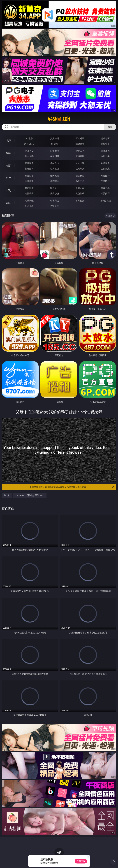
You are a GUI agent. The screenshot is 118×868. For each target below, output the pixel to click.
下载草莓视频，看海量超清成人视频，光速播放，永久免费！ (72, 487)
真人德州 (55, 138)
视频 (8, 153)
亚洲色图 (55, 176)
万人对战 (80, 138)
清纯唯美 (55, 181)
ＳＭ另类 (105, 156)
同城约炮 (29, 201)
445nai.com (59, 119)
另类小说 (55, 193)
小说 (8, 190)
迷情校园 (29, 193)
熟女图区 (80, 181)
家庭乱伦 (55, 188)
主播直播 (80, 156)
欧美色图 (80, 176)
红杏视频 (29, 206)
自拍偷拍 (55, 151)
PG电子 (29, 138)
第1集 (7, 495)
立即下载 (81, 861)
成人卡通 (80, 163)
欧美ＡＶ (80, 151)
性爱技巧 (105, 193)
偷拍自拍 (55, 163)
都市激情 (29, 188)
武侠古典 (105, 188)
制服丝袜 (29, 169)
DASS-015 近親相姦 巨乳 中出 (30, 495)
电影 (8, 165)
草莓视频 (80, 201)
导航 (8, 203)
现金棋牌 (80, 144)
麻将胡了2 (29, 144)
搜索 (110, 127)
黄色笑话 (80, 193)
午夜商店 (55, 201)
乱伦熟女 (80, 169)
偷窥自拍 (29, 176)
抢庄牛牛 (105, 144)
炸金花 (55, 144)
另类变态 (105, 169)
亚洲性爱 (29, 163)
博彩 (8, 141)
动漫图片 (105, 176)
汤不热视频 (105, 201)
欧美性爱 (105, 163)
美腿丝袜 (29, 181)
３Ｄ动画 (105, 151)
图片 (8, 178)
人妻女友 (80, 188)
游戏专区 (105, 138)
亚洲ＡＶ (29, 151)
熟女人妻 (29, 156)
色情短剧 (55, 206)
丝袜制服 (55, 156)
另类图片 (105, 181)
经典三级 (55, 169)
